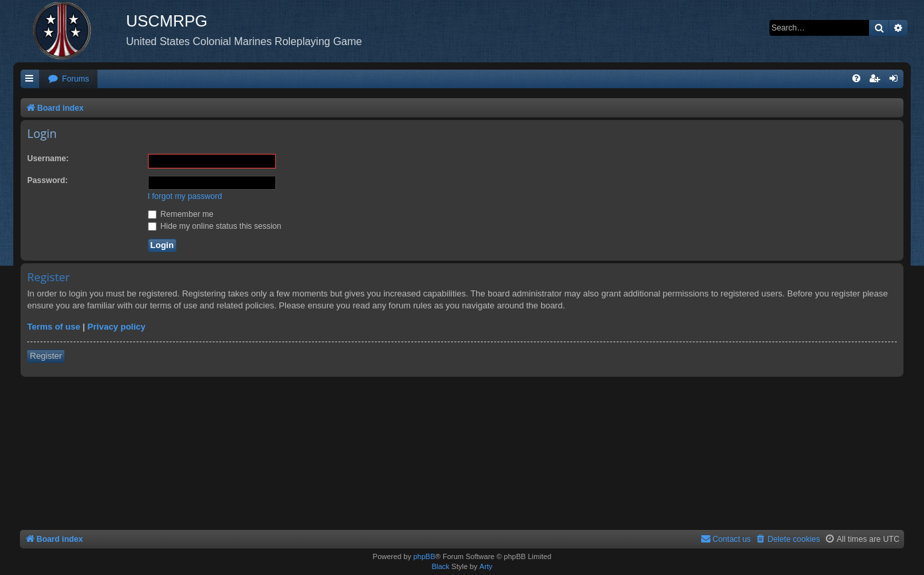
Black (441, 566)
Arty (486, 566)
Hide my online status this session (215, 226)
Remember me (181, 214)
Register (46, 356)
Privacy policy (116, 327)
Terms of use (54, 327)
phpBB (424, 556)
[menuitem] (68, 79)
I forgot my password (185, 196)
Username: (48, 159)
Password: (47, 180)
